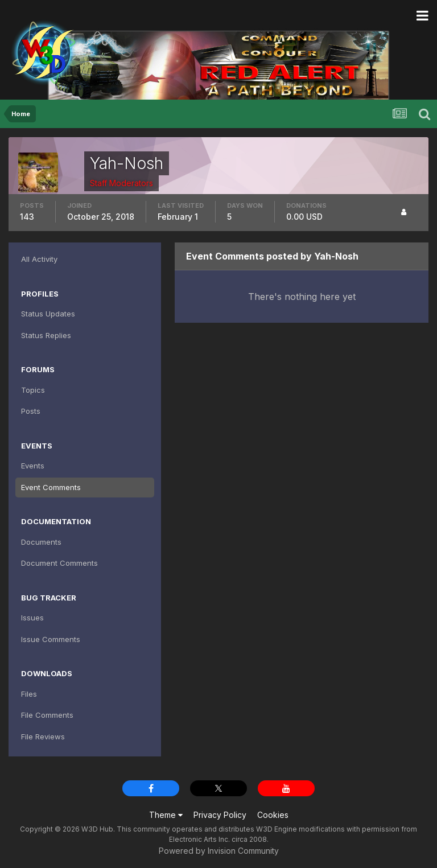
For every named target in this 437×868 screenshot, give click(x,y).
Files (29, 694)
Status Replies (46, 335)
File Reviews (43, 737)
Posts (31, 411)
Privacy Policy (220, 815)
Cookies (273, 815)
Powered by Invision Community (219, 851)
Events (33, 466)
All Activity (39, 259)
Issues (32, 618)
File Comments (47, 715)
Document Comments (59, 563)
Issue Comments (51, 639)
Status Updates (48, 314)
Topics (33, 390)
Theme (166, 815)
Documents (41, 542)
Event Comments (51, 487)
